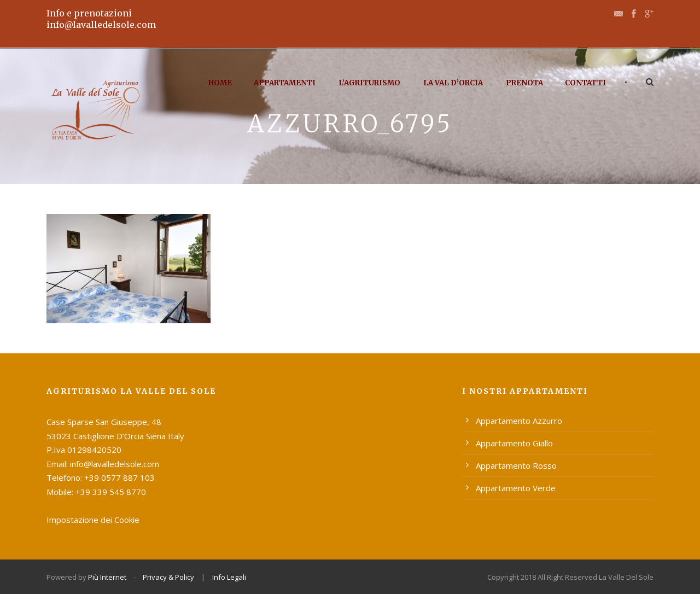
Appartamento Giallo (514, 443)
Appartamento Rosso (516, 465)
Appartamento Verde (516, 488)
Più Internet (107, 577)
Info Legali (229, 577)
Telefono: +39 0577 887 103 (101, 477)
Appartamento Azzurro (519, 421)
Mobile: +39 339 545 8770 (96, 492)
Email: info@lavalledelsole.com (103, 464)
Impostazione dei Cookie (93, 520)
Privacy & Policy (168, 577)
